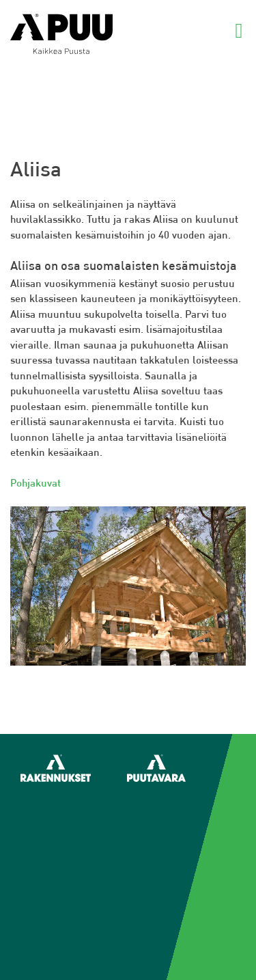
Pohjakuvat (35, 483)
